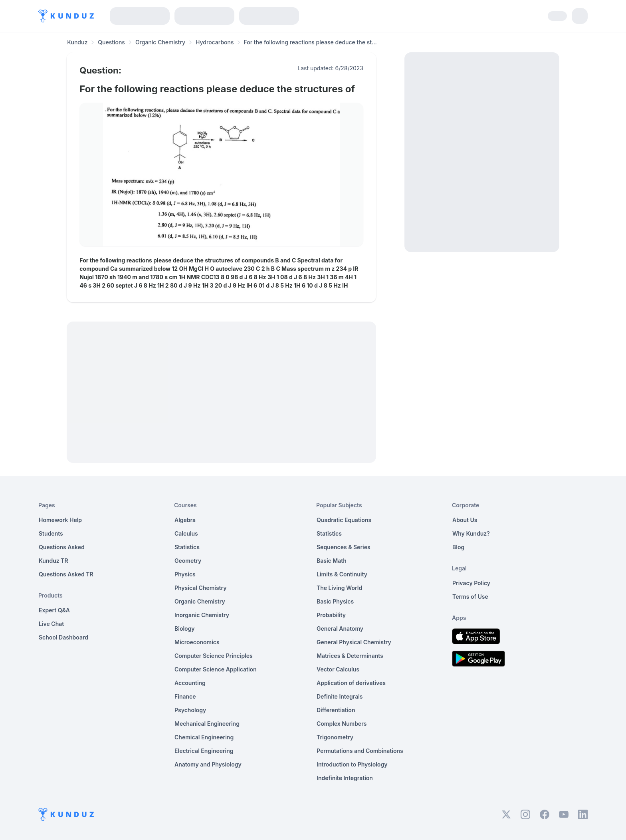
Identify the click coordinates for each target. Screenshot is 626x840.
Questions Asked (62, 547)
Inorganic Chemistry (202, 615)
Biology (185, 629)
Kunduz (77, 42)
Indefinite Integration (345, 778)
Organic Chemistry (160, 42)
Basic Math (332, 561)
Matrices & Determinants (350, 656)
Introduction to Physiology (352, 764)
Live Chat (51, 624)
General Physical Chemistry (354, 642)
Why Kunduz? (471, 533)
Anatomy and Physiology (208, 764)
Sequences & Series (344, 547)
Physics (185, 574)
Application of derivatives (351, 683)
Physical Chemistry (201, 588)
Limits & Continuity (342, 574)
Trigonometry (335, 737)
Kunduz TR (53, 561)
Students (51, 533)
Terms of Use (470, 597)
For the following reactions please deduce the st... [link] (310, 42)
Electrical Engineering (204, 751)
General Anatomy (340, 629)
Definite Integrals (340, 696)
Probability (331, 615)
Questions (111, 42)
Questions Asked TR (66, 574)
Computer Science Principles (214, 656)
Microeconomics (197, 642)
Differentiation (336, 710)
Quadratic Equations (344, 520)
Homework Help (60, 520)
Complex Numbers (342, 724)
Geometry (188, 561)
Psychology (190, 710)
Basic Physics (335, 601)
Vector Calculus (338, 669)
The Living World (339, 588)
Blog (458, 547)
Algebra (185, 520)
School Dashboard (63, 637)
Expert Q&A (54, 610)
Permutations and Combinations (360, 751)
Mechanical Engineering (207, 724)
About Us (465, 520)
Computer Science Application (216, 669)
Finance (185, 696)
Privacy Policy (471, 583)
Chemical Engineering (204, 737)
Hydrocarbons (215, 42)
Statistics (187, 547)
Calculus (186, 533)
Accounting (190, 683)
